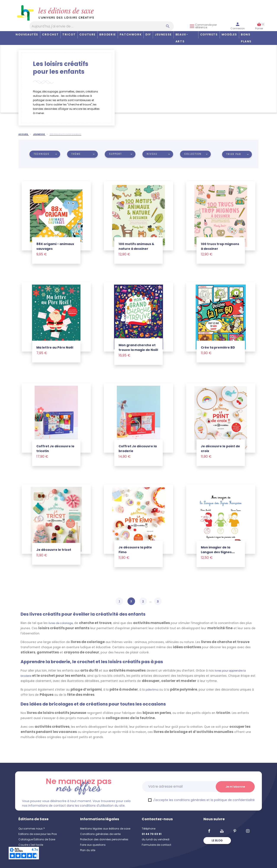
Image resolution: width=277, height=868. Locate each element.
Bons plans (246, 38)
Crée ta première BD (218, 347)
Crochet (50, 34)
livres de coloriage (61, 623)
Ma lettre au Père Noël (55, 347)
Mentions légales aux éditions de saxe (105, 829)
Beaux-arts (182, 38)
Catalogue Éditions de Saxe (37, 839)
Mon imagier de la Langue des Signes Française (216, 552)
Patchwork (131, 34)
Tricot (69, 34)
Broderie (108, 34)
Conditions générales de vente (100, 834)
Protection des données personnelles (104, 839)
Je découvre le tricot (54, 550)
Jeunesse (163, 34)
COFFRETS (209, 34)
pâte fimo (152, 690)
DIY (148, 34)
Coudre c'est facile (31, 845)
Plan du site (88, 850)
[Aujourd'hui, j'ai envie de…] (102, 26)
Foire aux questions (93, 845)
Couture (88, 34)
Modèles (229, 34)
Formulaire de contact (156, 845)
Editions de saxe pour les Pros (38, 834)
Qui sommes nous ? (32, 829)
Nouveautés (27, 34)
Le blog (217, 840)
